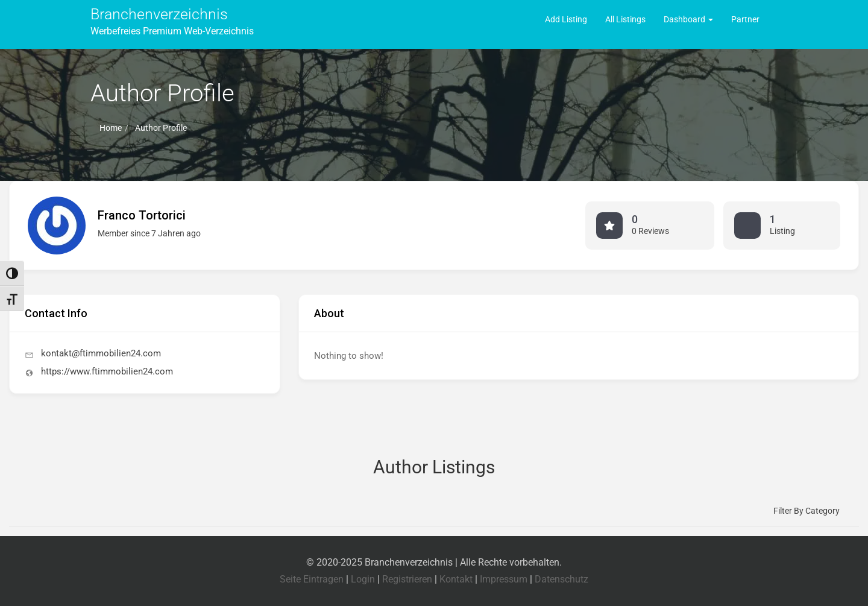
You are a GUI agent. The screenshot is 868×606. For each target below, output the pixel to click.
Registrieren (407, 579)
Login (363, 579)
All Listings (625, 19)
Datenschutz (561, 579)
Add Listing (566, 19)
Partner (745, 19)
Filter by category (807, 511)
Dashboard (688, 19)
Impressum (504, 579)
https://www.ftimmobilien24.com (107, 371)
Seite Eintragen (312, 579)
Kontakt (456, 579)
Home (111, 128)
